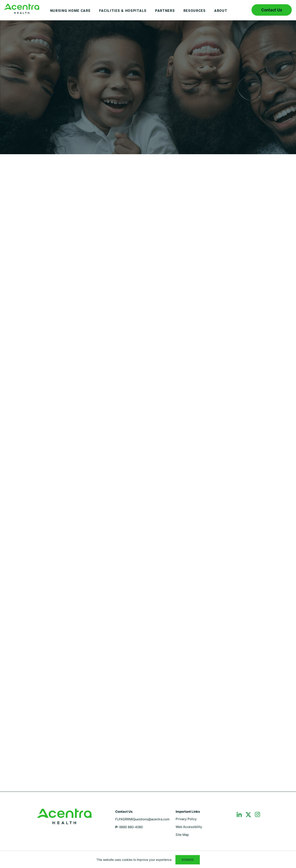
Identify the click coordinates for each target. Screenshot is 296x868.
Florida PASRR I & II (22, 9)
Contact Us (272, 10)
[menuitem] (70, 14)
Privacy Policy (186, 819)
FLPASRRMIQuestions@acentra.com (142, 819)
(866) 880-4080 (131, 827)
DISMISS (188, 860)
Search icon (242, 10)
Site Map (182, 835)
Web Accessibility (189, 827)
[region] (148, 860)
